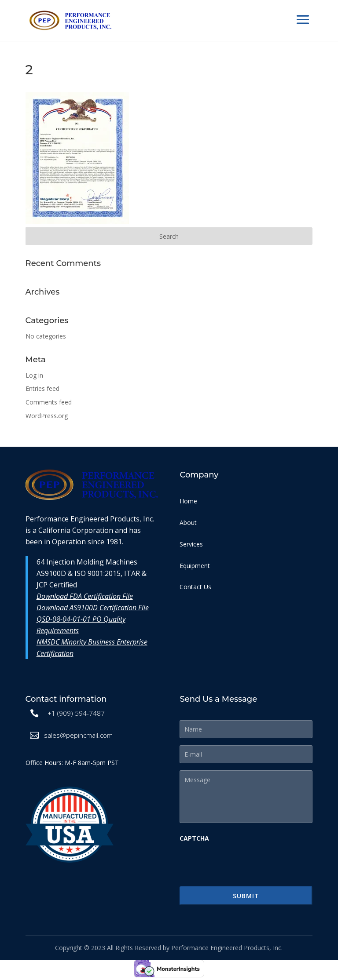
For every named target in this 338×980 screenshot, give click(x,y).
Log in (34, 375)
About (188, 523)
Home (188, 501)
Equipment (195, 566)
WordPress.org (47, 416)
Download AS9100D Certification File (93, 608)
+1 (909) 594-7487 (76, 713)
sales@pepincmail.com (78, 735)
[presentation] (246, 864)
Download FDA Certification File (85, 596)
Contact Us (195, 587)
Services (191, 544)
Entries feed (42, 388)
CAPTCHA (194, 838)
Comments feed (49, 402)
